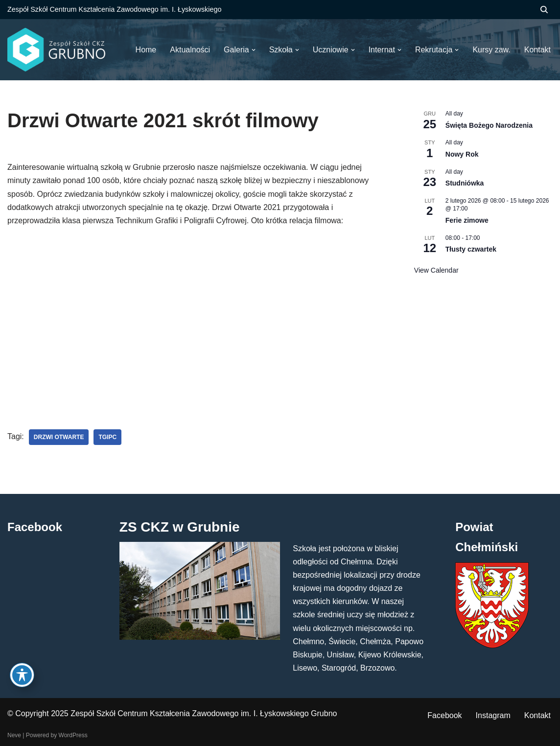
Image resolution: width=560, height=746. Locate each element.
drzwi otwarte (59, 437)
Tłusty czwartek (471, 249)
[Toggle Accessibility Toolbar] (22, 675)
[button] (254, 50)
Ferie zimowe (467, 220)
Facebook (444, 715)
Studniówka (465, 183)
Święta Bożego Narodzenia (489, 125)
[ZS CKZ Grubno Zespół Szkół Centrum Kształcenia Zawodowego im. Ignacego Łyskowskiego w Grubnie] (56, 50)
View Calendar (436, 270)
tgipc (107, 437)
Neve (14, 735)
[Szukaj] (544, 10)
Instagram (493, 715)
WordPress (73, 735)
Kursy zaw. (491, 50)
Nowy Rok (462, 154)
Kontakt (537, 715)
